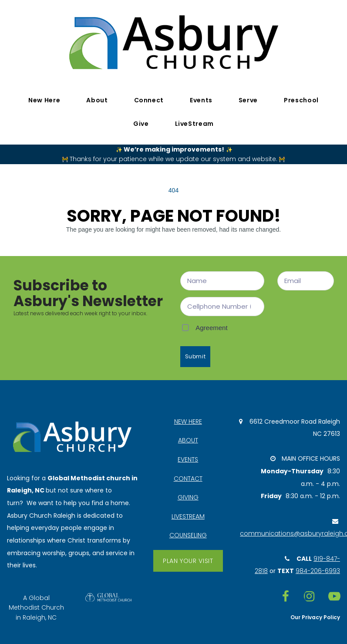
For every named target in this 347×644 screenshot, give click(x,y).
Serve (248, 100)
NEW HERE (188, 421)
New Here (44, 100)
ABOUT (188, 440)
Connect (149, 100)
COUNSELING (188, 536)
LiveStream (194, 124)
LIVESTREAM (188, 516)
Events (201, 100)
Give (141, 124)
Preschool (301, 100)
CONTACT (188, 479)
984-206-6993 (318, 572)
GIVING (188, 498)
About (97, 100)
